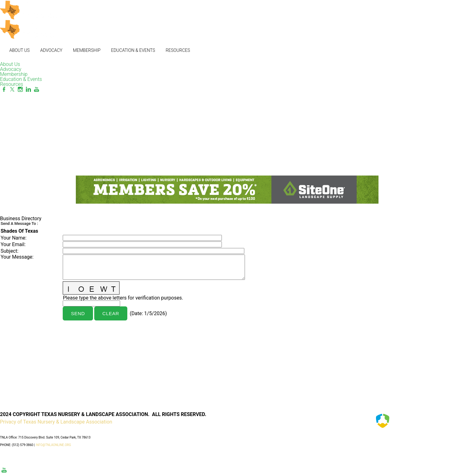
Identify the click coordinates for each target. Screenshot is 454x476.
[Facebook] (4, 89)
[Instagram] (20, 89)
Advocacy (51, 50)
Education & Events (133, 50)
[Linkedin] (28, 89)
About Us (20, 50)
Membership (87, 50)
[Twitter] (12, 89)
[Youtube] (37, 89)
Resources (178, 50)
